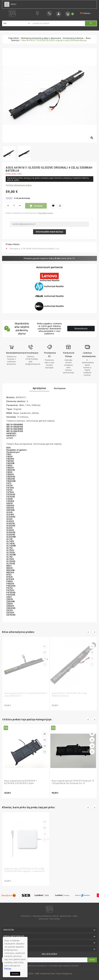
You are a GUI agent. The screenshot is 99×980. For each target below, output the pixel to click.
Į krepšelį (36, 206)
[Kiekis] (14, 206)
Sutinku (15, 974)
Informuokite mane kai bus (49, 232)
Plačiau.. (8, 969)
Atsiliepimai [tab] (60, 388)
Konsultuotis (81, 329)
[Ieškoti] (58, 23)
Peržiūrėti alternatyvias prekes (19, 185)
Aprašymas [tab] (39, 388)
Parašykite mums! (46, 213)
